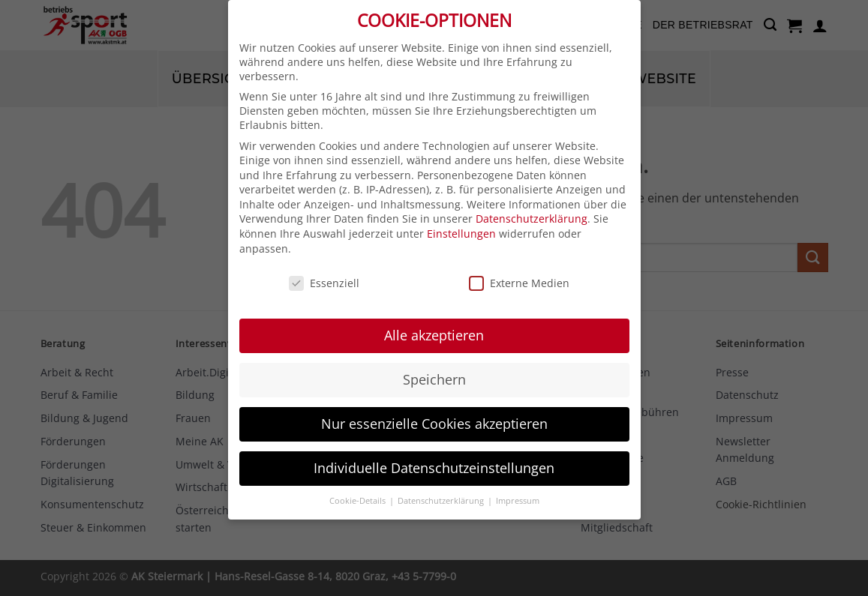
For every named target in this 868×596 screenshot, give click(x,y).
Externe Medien (519, 270)
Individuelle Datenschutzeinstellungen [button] (434, 455)
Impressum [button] (518, 488)
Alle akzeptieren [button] (434, 322)
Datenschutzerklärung (532, 207)
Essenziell (324, 270)
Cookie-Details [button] (359, 488)
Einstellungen (461, 221)
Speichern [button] (434, 367)
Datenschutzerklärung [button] (442, 488)
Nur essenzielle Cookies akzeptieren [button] (434, 411)
